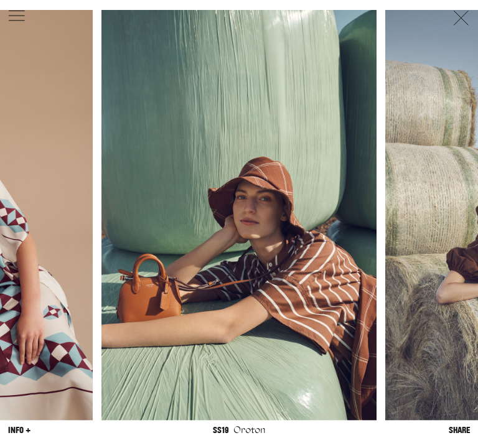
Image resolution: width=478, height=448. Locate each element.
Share (459, 430)
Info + (19, 430)
